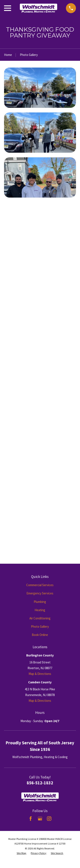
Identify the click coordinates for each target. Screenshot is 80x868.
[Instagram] (49, 819)
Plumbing (40, 602)
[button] (40, 88)
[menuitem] (21, 853)
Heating (40, 610)
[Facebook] (31, 819)
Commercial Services (40, 585)
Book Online (40, 635)
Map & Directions (40, 674)
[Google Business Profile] (40, 819)
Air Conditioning (40, 618)
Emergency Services (40, 593)
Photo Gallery (40, 626)
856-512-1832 (40, 783)
